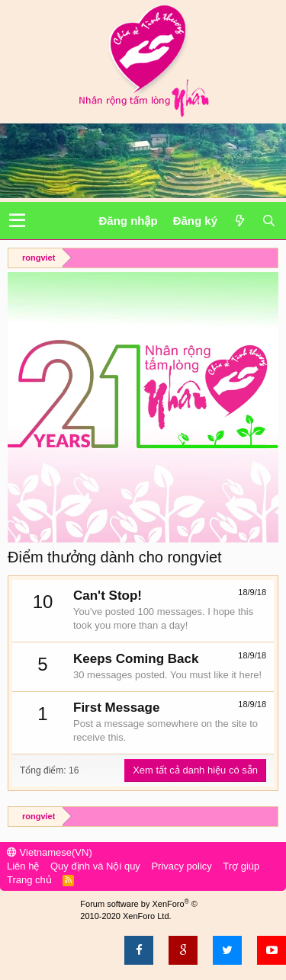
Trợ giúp (241, 866)
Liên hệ (23, 866)
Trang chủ (29, 880)
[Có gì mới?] (239, 221)
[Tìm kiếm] (268, 221)
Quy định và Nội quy (95, 866)
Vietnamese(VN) (50, 852)
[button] (17, 221)
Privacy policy (181, 866)
